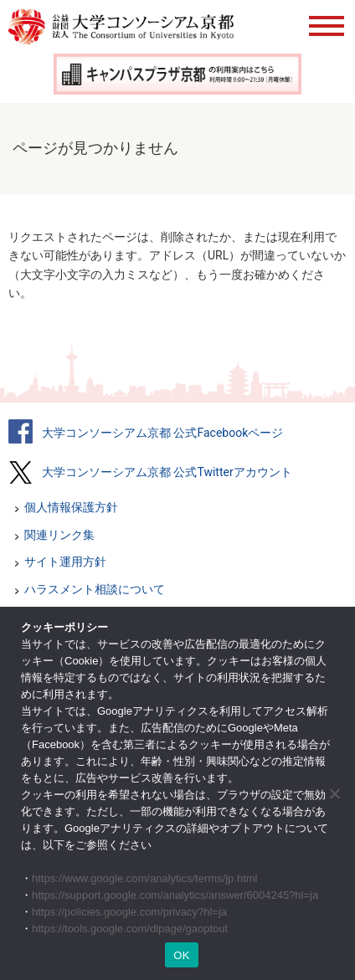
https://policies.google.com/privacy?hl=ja (129, 912)
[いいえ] (334, 793)
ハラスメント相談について (95, 589)
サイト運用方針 (65, 562)
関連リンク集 (59, 535)
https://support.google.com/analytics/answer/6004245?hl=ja (175, 895)
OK (181, 955)
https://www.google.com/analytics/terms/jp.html (145, 878)
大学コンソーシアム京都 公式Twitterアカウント (167, 472)
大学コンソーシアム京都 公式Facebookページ (162, 433)
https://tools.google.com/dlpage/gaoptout (130, 929)
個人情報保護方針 (71, 507)
